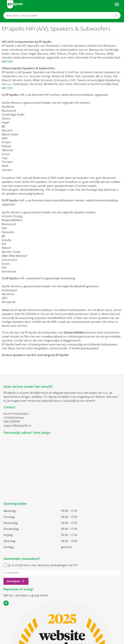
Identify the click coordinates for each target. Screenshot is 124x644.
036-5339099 (12, 421)
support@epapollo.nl (17, 425)
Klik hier (9, 595)
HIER (10, 61)
